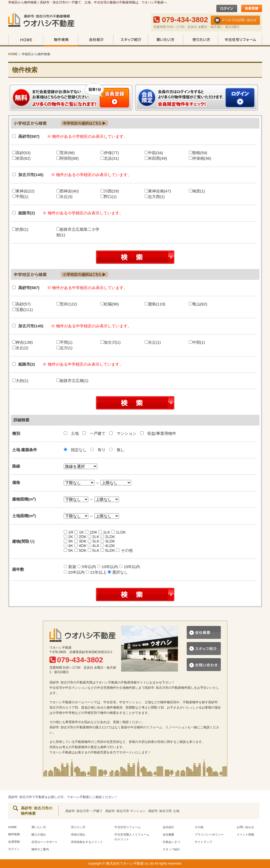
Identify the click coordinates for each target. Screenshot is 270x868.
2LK (94, 537)
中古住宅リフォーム (240, 40)
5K (68, 550)
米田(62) (21, 158)
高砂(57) (21, 304)
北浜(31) (110, 158)
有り (98, 450)
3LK (94, 541)
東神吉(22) (23, 191)
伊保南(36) (200, 158)
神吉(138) (22, 342)
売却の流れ (78, 834)
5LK (94, 550)
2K (68, 537)
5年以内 (87, 567)
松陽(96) (110, 304)
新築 (70, 567)
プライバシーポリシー (209, 834)
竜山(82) (198, 304)
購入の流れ (39, 834)
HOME (26, 40)
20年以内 (75, 572)
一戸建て (95, 433)
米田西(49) (156, 158)
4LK (94, 546)
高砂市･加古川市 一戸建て (84, 811)
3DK (81, 541)
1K (79, 532)
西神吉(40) (68, 191)
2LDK (108, 537)
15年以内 (129, 567)
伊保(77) (110, 153)
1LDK (119, 532)
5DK (81, 550)
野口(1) (109, 197)
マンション (123, 433)
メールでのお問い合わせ (235, 20)
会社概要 (168, 834)
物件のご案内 (40, 849)
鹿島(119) (155, 304)
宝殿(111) (22, 310)
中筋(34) (154, 153)
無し (117, 450)
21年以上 (97, 572)
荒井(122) (67, 304)
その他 (124, 550)
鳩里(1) (197, 191)
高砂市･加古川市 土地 (164, 811)
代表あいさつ (171, 842)
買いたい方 (166, 40)
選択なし (118, 572)
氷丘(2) (20, 348)
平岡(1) (20, 197)
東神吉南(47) (158, 191)
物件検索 (61, 40)
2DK (81, 537)
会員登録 (14, 842)
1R (69, 532)
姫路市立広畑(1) (72, 381)
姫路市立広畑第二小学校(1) (78, 232)
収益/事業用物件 (158, 433)
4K (68, 546)
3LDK (108, 541)
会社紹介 (96, 40)
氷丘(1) (153, 342)
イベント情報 (245, 834)
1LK (104, 532)
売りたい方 (200, 40)
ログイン (14, 849)
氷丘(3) (65, 197)
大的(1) (20, 381)
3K (68, 541)
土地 (72, 433)
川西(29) (110, 191)
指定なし (75, 450)
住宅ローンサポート (45, 842)
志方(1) (65, 348)
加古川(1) (111, 342)
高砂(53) (21, 153)
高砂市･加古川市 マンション (125, 811)
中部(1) (197, 342)
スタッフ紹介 (131, 40)
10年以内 (108, 567)
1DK (91, 532)
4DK (81, 546)
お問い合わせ (245, 827)
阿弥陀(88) (68, 158)
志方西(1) (155, 197)
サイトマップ (203, 842)
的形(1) (20, 229)
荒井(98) (66, 153)
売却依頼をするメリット (87, 842)
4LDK (108, 546)
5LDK (108, 550)
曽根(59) (198, 153)
